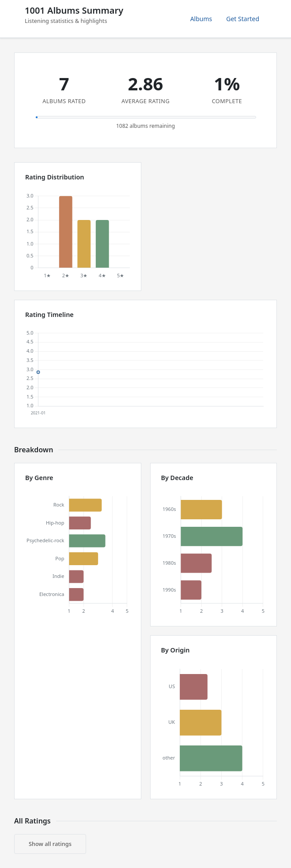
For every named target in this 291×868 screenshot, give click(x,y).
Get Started (243, 19)
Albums (201, 19)
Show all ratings (50, 844)
